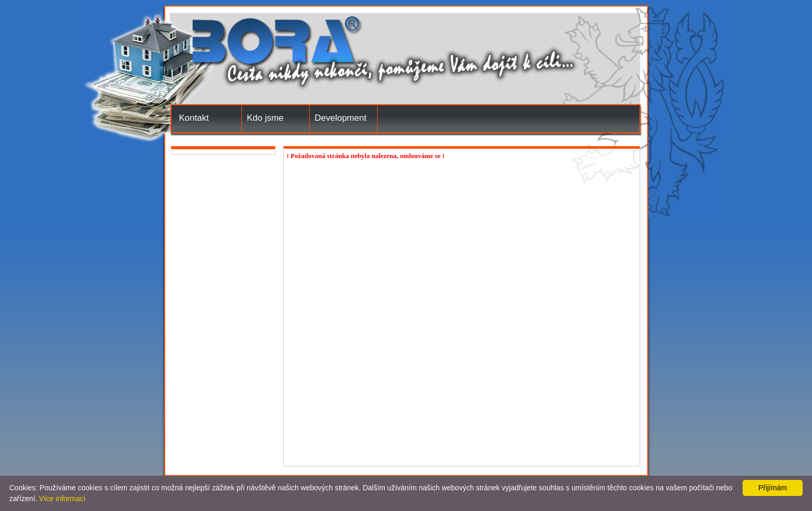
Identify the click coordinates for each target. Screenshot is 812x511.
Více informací (62, 499)
